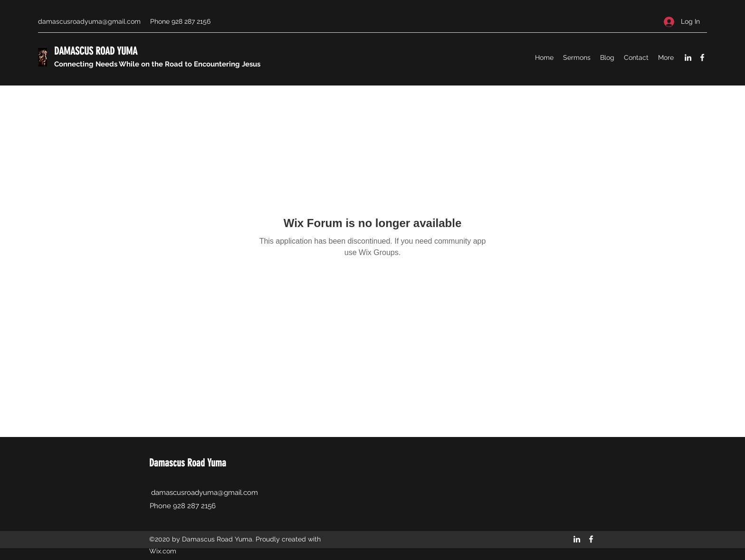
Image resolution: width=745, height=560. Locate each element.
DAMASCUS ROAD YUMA (96, 51)
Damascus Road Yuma (188, 463)
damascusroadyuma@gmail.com (89, 21)
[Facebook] (702, 57)
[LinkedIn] (688, 57)
